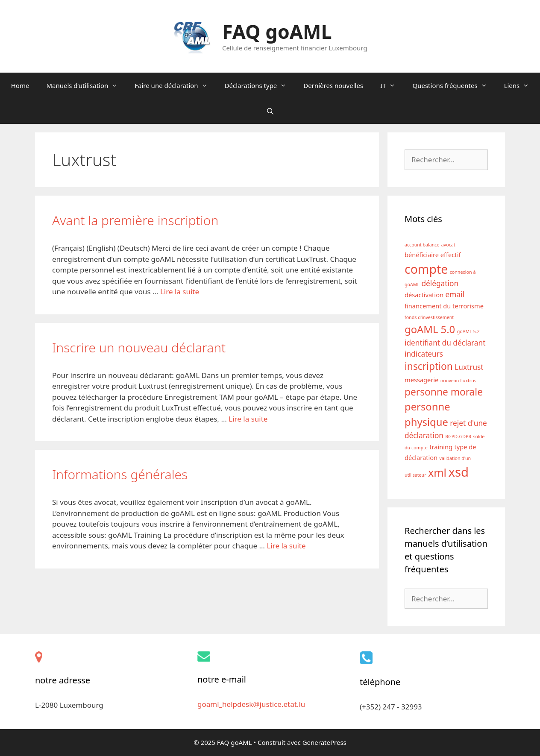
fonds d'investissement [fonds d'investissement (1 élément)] (429, 317)
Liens (521, 85)
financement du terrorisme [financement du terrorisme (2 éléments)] (444, 306)
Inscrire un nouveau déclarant (139, 347)
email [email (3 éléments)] (455, 294)
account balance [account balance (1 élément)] (422, 245)
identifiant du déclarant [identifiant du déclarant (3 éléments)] (445, 343)
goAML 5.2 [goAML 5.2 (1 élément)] (468, 331)
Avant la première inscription (135, 220)
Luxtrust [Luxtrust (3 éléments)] (469, 367)
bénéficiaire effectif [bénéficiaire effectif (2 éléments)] (433, 255)
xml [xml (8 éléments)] (437, 472)
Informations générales (120, 474)
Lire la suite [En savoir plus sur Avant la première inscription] (180, 292)
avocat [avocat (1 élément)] (448, 245)
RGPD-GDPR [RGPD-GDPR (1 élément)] (458, 437)
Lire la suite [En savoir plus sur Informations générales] (286, 546)
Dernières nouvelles (333, 85)
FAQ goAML (277, 31)
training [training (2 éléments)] (441, 447)
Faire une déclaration (175, 85)
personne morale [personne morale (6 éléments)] (444, 392)
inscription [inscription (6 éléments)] (429, 366)
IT (392, 85)
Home (20, 85)
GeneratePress (324, 742)
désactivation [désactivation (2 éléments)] (424, 295)
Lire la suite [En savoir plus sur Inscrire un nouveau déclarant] (248, 419)
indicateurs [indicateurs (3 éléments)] (424, 354)
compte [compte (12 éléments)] (426, 269)
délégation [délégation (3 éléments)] (440, 283)
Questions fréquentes (454, 85)
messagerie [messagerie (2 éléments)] (421, 380)
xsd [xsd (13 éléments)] (458, 472)
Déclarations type (260, 85)
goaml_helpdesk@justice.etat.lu (251, 704)
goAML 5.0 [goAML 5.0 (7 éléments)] (430, 329)
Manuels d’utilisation (86, 85)
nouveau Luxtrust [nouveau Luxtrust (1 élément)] (459, 381)
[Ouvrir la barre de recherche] (270, 111)
